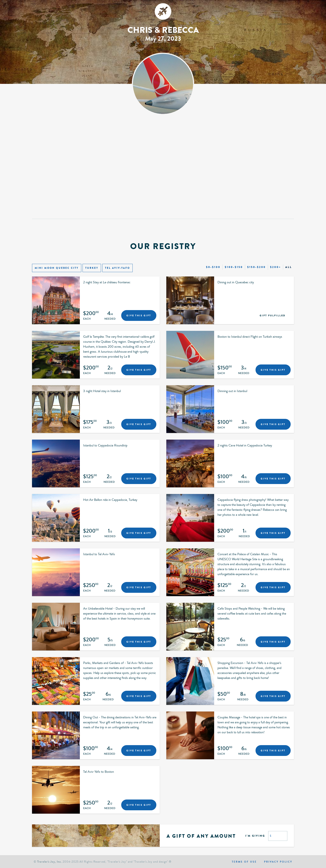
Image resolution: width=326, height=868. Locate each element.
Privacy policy (278, 862)
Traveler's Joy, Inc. (49, 862)
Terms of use (244, 862)
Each (87, 319)
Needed (110, 319)
